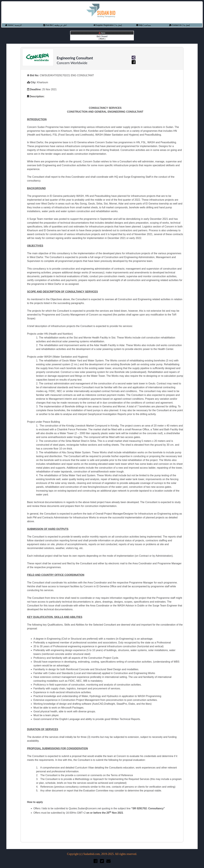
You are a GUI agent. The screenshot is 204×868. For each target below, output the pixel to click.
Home (9, 25)
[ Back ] (102, 39)
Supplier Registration (104, 25)
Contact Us (175, 25)
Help (139, 25)
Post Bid (48, 25)
